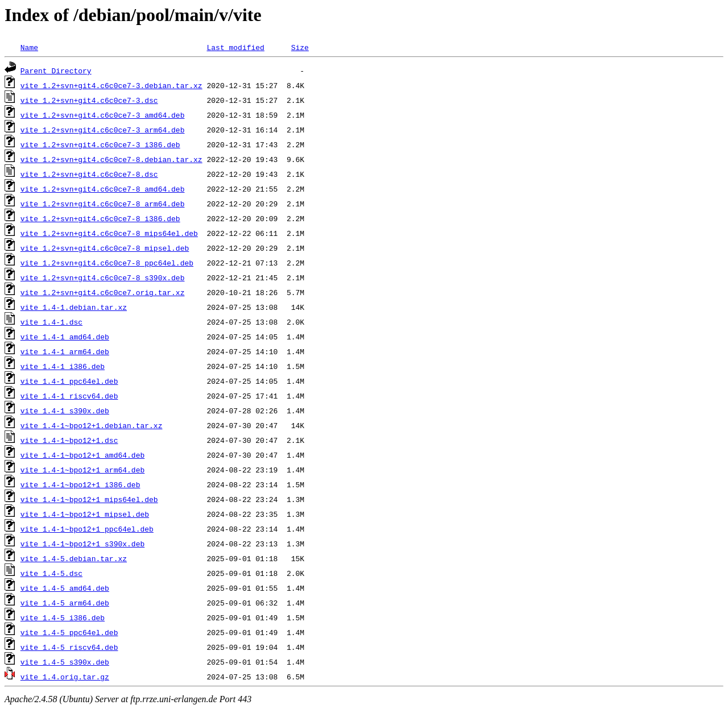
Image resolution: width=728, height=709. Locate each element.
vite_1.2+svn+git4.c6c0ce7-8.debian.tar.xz (111, 159)
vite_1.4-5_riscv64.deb (69, 647)
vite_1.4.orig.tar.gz (65, 677)
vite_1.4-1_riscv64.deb (69, 396)
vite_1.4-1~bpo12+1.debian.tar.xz (92, 425)
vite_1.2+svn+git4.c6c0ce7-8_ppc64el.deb (107, 263)
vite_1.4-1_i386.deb (63, 366)
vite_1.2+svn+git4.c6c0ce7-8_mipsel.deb (105, 248)
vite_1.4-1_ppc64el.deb (69, 381)
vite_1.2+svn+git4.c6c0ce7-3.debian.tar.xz (111, 85)
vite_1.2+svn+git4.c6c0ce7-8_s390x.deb (103, 277)
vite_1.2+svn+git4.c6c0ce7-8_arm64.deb (103, 204)
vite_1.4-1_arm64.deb (65, 351)
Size (300, 47)
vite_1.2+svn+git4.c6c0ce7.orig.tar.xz (103, 292)
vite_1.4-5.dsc (51, 573)
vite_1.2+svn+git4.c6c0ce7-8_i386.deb (100, 218)
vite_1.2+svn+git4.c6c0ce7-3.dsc (89, 100)
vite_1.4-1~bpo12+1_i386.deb (80, 484)
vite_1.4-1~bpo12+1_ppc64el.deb (87, 529)
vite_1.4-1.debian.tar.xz (74, 307)
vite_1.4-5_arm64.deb (65, 603)
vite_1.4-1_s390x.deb (65, 411)
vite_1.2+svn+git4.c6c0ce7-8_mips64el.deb (109, 233)
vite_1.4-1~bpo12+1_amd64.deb (82, 455)
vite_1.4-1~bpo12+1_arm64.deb (82, 470)
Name (29, 47)
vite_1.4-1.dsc (51, 322)
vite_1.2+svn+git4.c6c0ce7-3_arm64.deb (103, 130)
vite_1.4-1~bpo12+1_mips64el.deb (89, 499)
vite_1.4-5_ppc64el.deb (69, 632)
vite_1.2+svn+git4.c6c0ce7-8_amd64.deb (103, 189)
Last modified (235, 47)
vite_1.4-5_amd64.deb (65, 588)
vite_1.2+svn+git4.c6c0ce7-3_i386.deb (100, 144)
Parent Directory (56, 71)
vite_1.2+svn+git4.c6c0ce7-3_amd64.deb (103, 115)
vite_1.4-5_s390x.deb (65, 662)
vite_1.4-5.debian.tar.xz (74, 558)
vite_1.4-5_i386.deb (63, 617)
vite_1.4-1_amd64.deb (65, 337)
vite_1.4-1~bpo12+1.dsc (69, 440)
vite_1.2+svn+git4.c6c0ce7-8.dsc (89, 174)
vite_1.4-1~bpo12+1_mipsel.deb (85, 514)
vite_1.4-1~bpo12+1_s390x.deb (82, 544)
